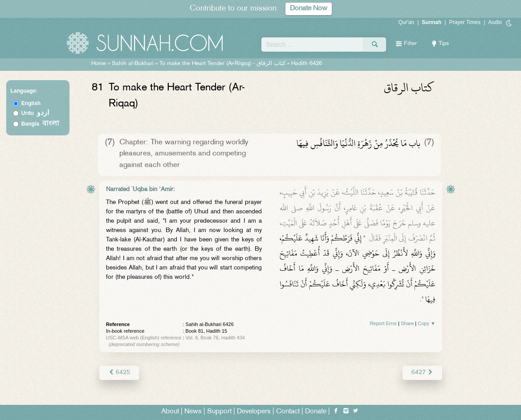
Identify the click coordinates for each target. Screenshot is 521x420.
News (193, 412)
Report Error (383, 323)
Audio (495, 22)
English (31, 103)
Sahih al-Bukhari (133, 64)
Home (99, 64)
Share (407, 323)
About (170, 412)
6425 (119, 373)
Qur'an (407, 22)
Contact (288, 412)
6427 (422, 373)
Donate (316, 412)
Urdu (35, 113)
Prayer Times (465, 22)
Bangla (40, 124)
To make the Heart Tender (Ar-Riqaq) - (222, 64)
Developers (254, 412)
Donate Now (309, 9)
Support (219, 412)
